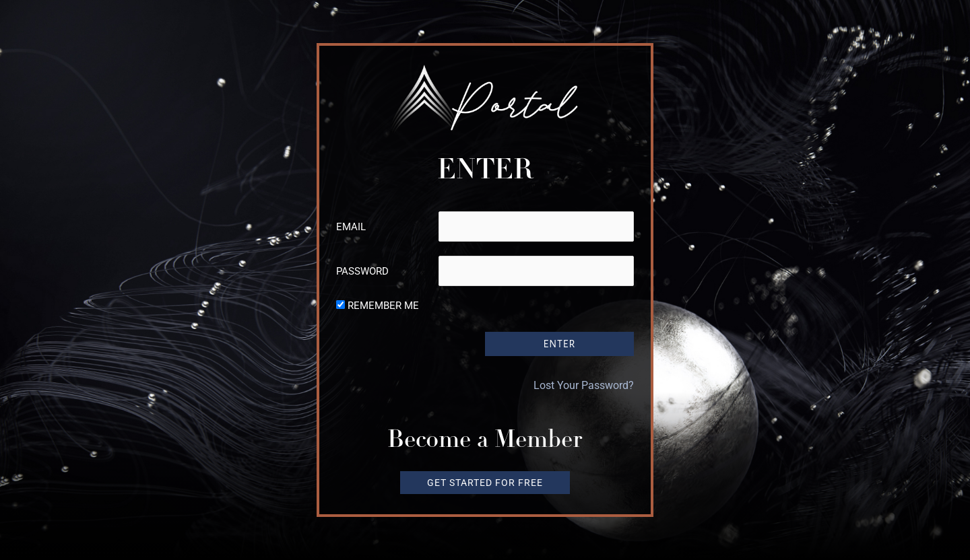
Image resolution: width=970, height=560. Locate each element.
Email (351, 227)
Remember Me (383, 306)
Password (362, 271)
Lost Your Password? (584, 385)
